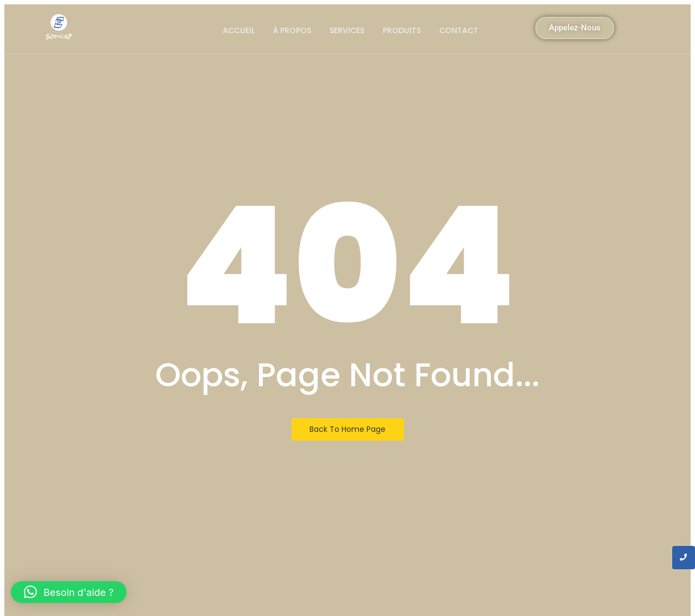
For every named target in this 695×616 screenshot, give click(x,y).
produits (402, 30)
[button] (69, 592)
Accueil (239, 30)
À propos (292, 30)
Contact (459, 30)
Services (347, 30)
